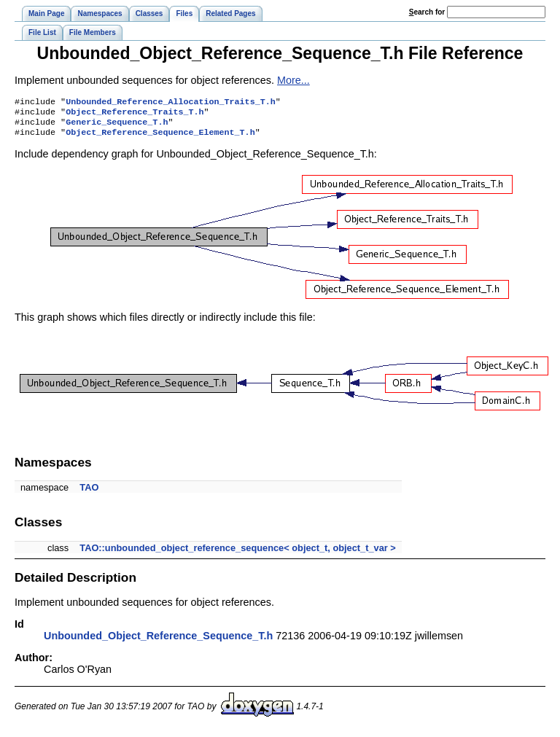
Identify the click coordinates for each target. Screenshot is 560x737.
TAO (89, 493)
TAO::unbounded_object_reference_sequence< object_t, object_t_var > (238, 554)
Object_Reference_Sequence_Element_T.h (160, 138)
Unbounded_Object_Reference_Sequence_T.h (158, 642)
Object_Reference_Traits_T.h (135, 114)
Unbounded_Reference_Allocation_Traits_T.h (171, 103)
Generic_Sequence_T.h (117, 126)
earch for (427, 12)
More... (293, 80)
